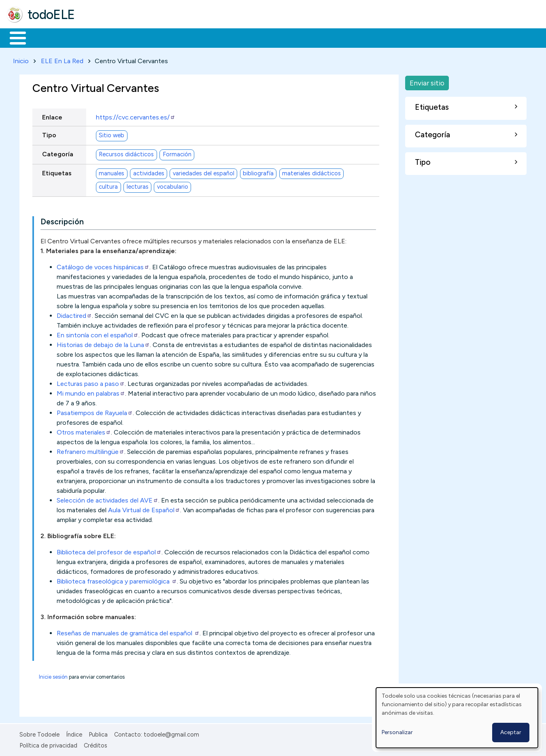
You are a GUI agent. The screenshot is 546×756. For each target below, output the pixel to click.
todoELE (51, 15)
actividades (149, 172)
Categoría (58, 152)
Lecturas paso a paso (91, 382)
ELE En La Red (62, 59)
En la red (191, 37)
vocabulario (173, 185)
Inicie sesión (53, 676)
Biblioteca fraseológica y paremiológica (117, 580)
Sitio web (112, 134)
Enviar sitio (427, 81)
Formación (98, 37)
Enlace (52, 116)
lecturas (138, 185)
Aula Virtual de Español (144, 509)
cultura (108, 185)
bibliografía (258, 172)
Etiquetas (57, 171)
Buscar (332, 37)
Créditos (96, 744)
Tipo (49, 133)
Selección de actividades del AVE (107, 499)
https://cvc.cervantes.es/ (136, 116)
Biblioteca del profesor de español (109, 551)
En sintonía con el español (98, 334)
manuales (112, 172)
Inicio (14, 37)
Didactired (74, 314)
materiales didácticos (311, 172)
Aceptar (511, 732)
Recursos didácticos (126, 153)
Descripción (62, 220)
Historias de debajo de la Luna (103, 344)
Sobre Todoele (39, 733)
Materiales (45, 37)
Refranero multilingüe (90, 450)
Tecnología (242, 37)
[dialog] (457, 718)
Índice (74, 733)
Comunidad (296, 37)
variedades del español (204, 172)
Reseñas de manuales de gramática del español (128, 632)
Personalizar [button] (397, 732)
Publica (98, 733)
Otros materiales (84, 431)
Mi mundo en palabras (91, 392)
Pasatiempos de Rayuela (95, 412)
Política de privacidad (48, 744)
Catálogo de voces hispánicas (103, 266)
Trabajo (146, 37)
